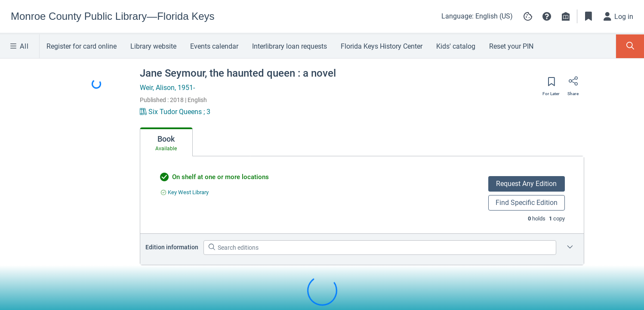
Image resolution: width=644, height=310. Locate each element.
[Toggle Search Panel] (630, 46)
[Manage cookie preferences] (528, 16)
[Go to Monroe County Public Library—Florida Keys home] (113, 16)
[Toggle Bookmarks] (589, 16)
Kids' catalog (456, 46)
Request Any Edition (526, 184)
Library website (153, 46)
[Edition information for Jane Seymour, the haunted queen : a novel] (570, 248)
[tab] (166, 142)
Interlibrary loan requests (290, 46)
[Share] (573, 84)
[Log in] (619, 16)
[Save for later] (551, 84)
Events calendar (214, 46)
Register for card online (82, 46)
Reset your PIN (511, 46)
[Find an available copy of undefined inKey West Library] (185, 192)
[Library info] (566, 16)
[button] (547, 16)
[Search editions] (380, 248)
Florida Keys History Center (382, 46)
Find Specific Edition (527, 203)
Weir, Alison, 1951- (167, 88)
